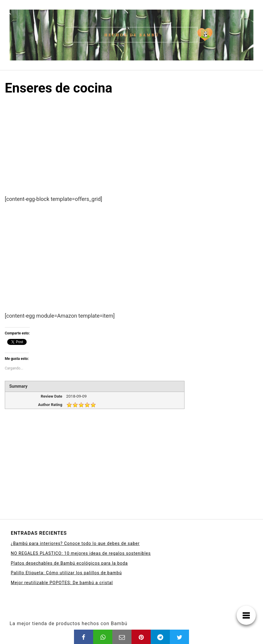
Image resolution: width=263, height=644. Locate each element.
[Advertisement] (131, 151)
